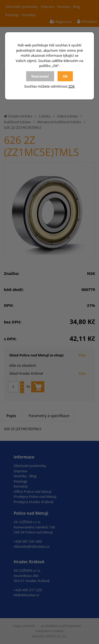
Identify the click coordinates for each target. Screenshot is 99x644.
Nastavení (40, 76)
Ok (65, 76)
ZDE (72, 86)
